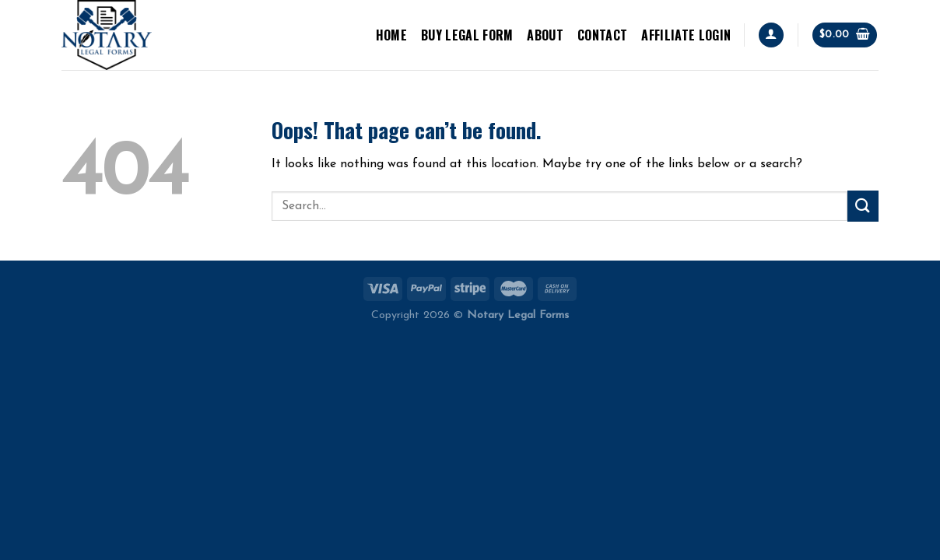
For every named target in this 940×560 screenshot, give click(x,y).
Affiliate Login (686, 35)
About (545, 35)
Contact (602, 35)
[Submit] (863, 206)
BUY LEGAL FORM (467, 35)
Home (391, 35)
